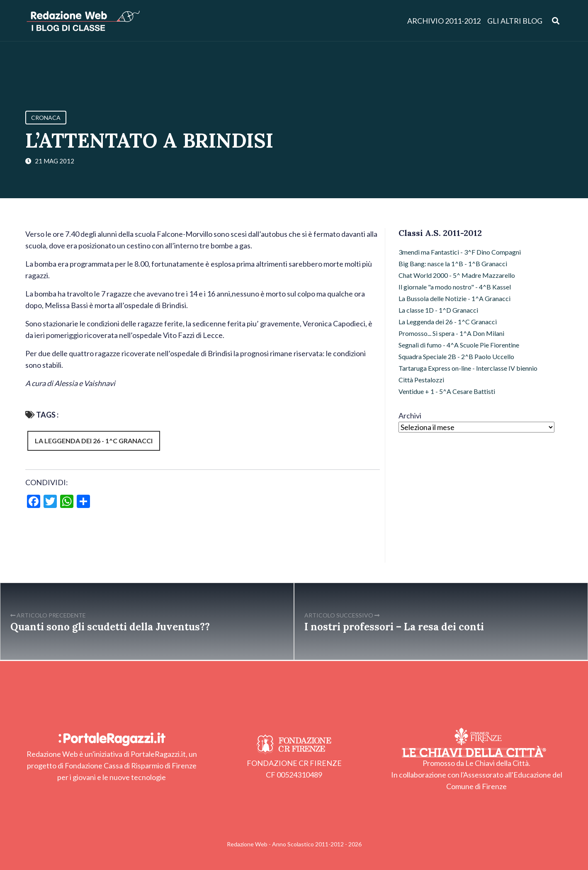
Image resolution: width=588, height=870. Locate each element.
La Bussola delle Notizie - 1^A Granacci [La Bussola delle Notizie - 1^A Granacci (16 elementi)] (454, 298)
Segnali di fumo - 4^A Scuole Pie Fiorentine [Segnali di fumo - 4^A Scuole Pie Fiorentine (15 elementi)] (459, 345)
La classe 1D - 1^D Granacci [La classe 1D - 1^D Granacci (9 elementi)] (438, 310)
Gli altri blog (515, 21)
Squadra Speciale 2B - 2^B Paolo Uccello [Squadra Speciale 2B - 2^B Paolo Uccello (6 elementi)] (456, 356)
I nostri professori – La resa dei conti (394, 627)
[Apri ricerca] (556, 21)
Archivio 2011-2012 (444, 21)
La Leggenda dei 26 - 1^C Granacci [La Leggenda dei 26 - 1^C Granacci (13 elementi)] (448, 322)
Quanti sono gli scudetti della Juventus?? (110, 627)
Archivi (410, 416)
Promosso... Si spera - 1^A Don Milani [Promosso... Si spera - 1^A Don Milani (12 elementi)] (451, 333)
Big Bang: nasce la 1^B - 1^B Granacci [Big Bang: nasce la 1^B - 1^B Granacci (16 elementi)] (453, 264)
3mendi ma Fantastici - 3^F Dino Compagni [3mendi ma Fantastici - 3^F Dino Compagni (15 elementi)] (460, 252)
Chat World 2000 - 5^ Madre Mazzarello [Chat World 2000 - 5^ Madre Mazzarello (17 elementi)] (457, 275)
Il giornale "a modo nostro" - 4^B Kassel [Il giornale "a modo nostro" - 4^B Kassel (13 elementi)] (455, 287)
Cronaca (46, 118)
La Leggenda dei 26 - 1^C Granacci (94, 441)
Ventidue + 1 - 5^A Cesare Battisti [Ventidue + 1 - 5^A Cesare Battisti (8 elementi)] (447, 391)
